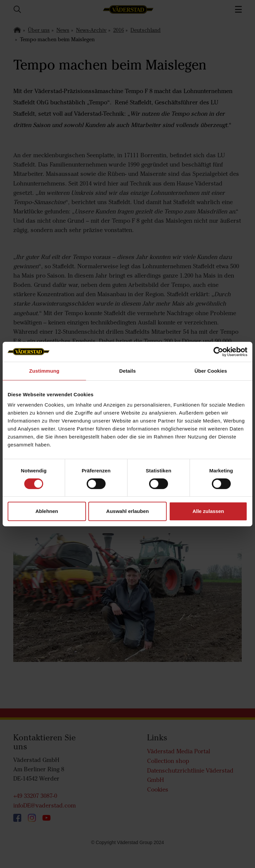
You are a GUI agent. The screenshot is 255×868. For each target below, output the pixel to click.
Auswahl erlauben (127, 511)
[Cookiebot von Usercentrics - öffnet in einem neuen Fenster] (218, 352)
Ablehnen (47, 511)
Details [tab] (127, 371)
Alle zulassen (208, 511)
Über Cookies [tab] (211, 371)
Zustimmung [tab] (44, 371)
